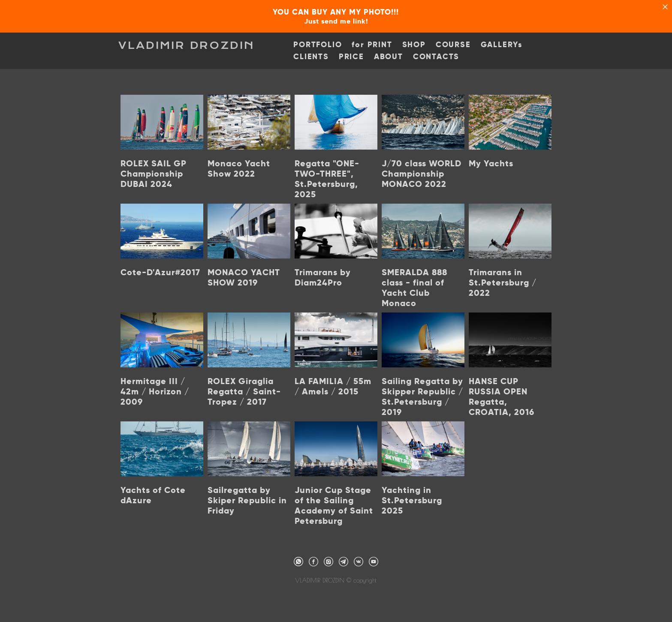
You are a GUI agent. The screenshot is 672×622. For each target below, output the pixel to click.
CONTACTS (438, 57)
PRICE (353, 57)
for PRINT (374, 45)
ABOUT (390, 57)
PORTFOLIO (319, 45)
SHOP (416, 45)
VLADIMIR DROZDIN (189, 46)
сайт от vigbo (336, 601)
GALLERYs (503, 45)
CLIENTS (313, 57)
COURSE (455, 45)
